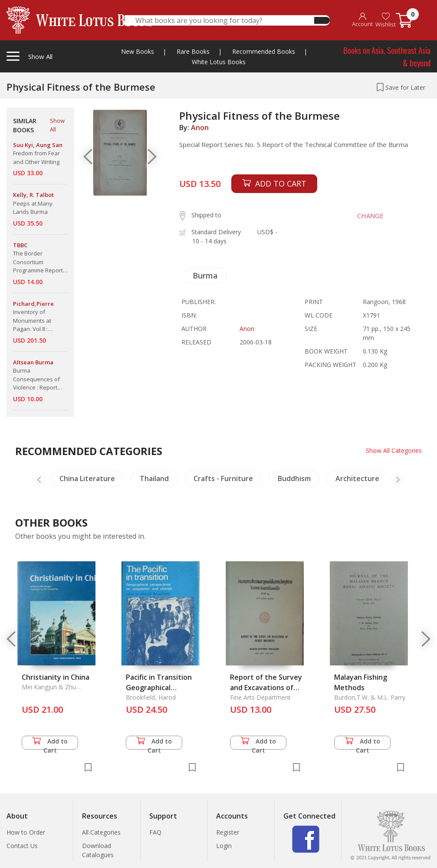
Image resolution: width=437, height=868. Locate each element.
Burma (205, 275)
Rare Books (193, 51)
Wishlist (386, 20)
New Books (138, 51)
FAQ (155, 832)
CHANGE (370, 216)
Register (228, 832)
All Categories (101, 832)
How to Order (26, 832)
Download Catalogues (98, 850)
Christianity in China (56, 677)
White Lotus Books (219, 62)
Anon (200, 128)
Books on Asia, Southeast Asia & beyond (387, 56)
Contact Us (22, 846)
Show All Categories (394, 450)
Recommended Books (264, 51)
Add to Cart (50, 743)
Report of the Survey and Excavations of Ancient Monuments (266, 688)
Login (224, 846)
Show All (57, 125)
